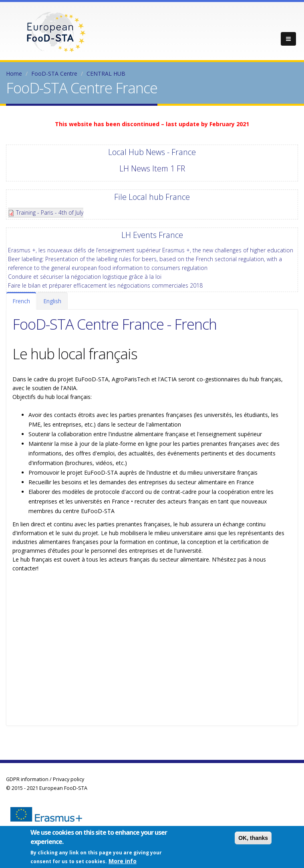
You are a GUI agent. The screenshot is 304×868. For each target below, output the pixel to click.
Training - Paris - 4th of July (50, 212)
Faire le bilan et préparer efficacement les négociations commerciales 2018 (105, 285)
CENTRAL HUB (106, 74)
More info (123, 861)
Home (14, 74)
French (21, 301)
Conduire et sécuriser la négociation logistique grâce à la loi (85, 277)
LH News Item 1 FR (152, 168)
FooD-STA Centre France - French (115, 324)
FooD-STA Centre (54, 74)
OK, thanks (253, 838)
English (52, 301)
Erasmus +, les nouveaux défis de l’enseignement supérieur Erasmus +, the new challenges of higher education (151, 250)
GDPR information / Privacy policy (45, 779)
